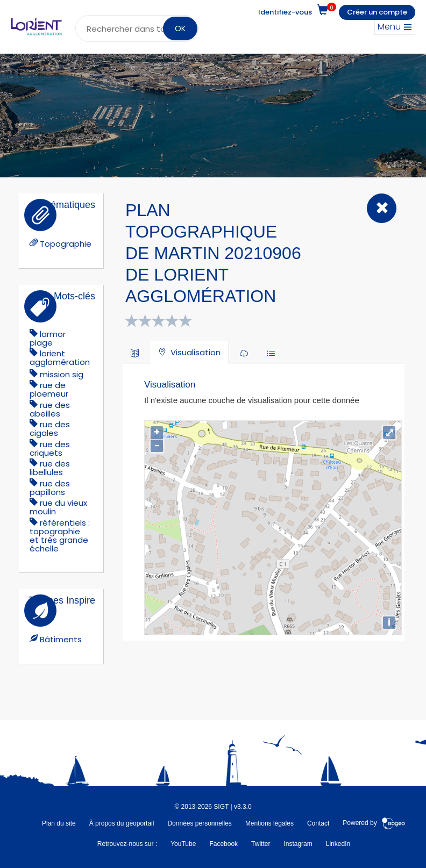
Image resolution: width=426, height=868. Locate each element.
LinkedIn (338, 844)
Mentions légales (269, 823)
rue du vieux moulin (58, 507)
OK (180, 28)
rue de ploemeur (49, 389)
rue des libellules (50, 468)
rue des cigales (50, 429)
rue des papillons (50, 488)
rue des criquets (50, 449)
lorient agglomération (60, 358)
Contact (318, 823)
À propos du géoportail (122, 823)
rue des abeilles (50, 409)
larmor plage (48, 338)
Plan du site (59, 823)
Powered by (374, 823)
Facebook (223, 844)
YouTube (183, 844)
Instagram (298, 844)
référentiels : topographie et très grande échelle (60, 536)
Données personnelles (199, 823)
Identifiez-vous (285, 12)
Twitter (261, 844)
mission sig (62, 374)
